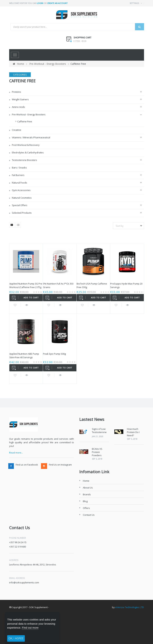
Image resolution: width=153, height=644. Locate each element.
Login (40, 3)
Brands (87, 494)
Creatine (16, 130)
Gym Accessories (21, 190)
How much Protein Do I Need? (133, 432)
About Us (88, 488)
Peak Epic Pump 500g (54, 354)
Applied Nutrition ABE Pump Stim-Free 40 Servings (24, 356)
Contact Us (89, 515)
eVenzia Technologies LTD (130, 607)
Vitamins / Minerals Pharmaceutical (31, 137)
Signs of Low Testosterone (99, 431)
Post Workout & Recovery (25, 145)
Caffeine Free (25, 121)
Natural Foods (19, 183)
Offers (86, 508)
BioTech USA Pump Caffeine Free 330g (92, 285)
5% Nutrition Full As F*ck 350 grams (58, 285)
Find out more (30, 628)
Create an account (57, 3)
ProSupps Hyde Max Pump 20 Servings (126, 285)
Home (18, 64)
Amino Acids (18, 107)
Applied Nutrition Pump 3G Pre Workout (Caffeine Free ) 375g (26, 285)
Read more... (16, 453)
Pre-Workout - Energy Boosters (28, 114)
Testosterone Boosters (24, 160)
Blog (85, 501)
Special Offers (19, 205)
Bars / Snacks (19, 168)
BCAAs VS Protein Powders (97, 452)
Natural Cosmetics (21, 198)
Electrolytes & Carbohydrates (28, 152)
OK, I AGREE (16, 638)
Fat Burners (18, 175)
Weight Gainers (20, 99)
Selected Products (21, 213)
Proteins (16, 92)
